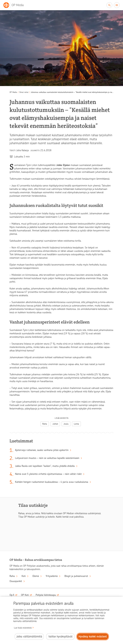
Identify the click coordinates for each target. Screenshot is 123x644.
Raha (45, 424)
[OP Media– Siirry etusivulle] (15, 5)
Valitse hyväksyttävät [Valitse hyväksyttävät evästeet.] (60, 637)
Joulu (66, 424)
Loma (76, 424)
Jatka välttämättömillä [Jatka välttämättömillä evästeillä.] (29, 637)
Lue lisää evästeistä (23, 628)
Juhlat (55, 424)
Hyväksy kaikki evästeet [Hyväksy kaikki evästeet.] (93, 637)
